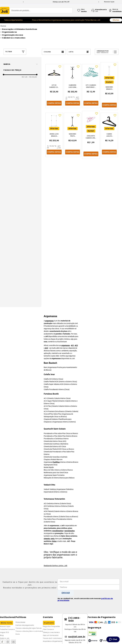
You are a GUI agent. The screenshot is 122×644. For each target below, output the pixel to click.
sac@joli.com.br (77, 637)
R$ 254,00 (32, 77)
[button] (22, 64)
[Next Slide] (99, 2)
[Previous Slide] (23, 2)
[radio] (54, 52)
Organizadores (10, 32)
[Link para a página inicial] (61, 26)
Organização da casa (13, 35)
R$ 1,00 (25, 77)
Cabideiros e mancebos (14, 38)
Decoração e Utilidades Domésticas (20, 29)
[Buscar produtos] (68, 10)
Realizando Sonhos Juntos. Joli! (56, 566)
